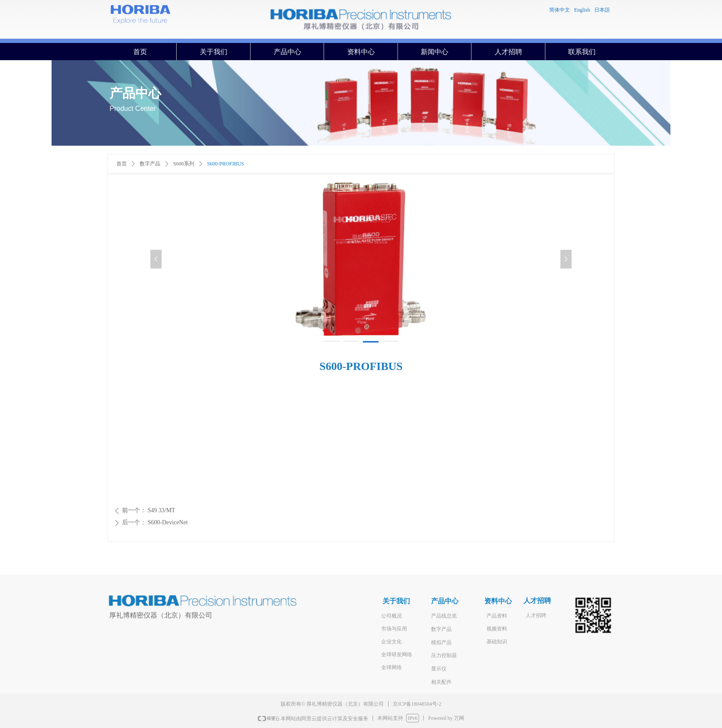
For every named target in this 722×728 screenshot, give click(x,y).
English (582, 10)
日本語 (602, 10)
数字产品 (150, 164)
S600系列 (184, 164)
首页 (122, 164)
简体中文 (560, 10)
